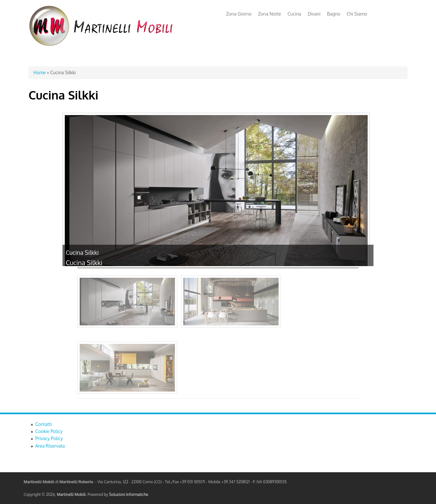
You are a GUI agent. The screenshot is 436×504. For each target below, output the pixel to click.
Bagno (334, 14)
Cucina (294, 14)
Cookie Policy (49, 431)
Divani (314, 14)
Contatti (44, 424)
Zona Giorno (239, 14)
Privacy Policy (49, 438)
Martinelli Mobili (71, 494)
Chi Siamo (357, 14)
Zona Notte (270, 14)
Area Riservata (50, 446)
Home (40, 72)
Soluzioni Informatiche (129, 494)
